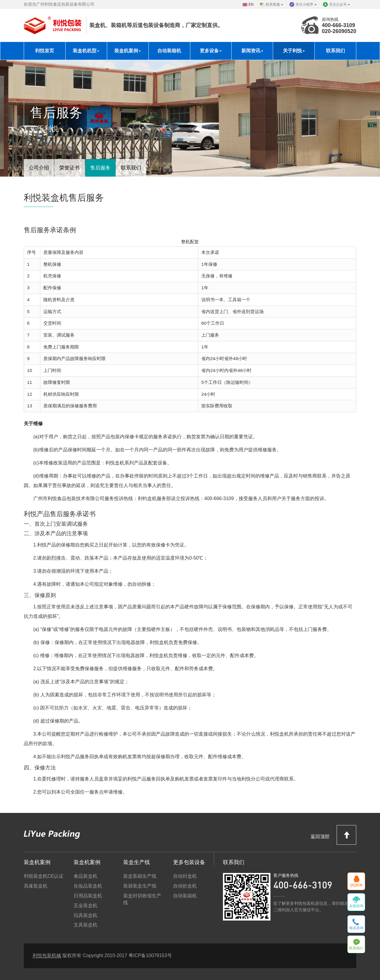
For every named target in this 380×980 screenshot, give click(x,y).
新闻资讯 (252, 51)
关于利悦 (294, 51)
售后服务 (104, 167)
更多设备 (211, 51)
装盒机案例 (128, 51)
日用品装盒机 (88, 896)
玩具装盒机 (85, 915)
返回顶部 (333, 835)
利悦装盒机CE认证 (44, 876)
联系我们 (335, 51)
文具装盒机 (85, 925)
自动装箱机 (169, 51)
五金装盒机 (85, 906)
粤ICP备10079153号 (150, 955)
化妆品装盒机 (88, 886)
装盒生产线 (137, 862)
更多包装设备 (189, 862)
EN (251, 4)
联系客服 (274, 4)
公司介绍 (40, 167)
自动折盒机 (185, 886)
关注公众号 (339, 4)
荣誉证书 (72, 167)
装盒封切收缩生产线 (142, 899)
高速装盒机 (36, 886)
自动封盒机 (185, 876)
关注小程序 (306, 4)
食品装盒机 (85, 876)
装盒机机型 (86, 51)
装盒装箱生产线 (140, 876)
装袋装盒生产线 (140, 886)
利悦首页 (45, 51)
